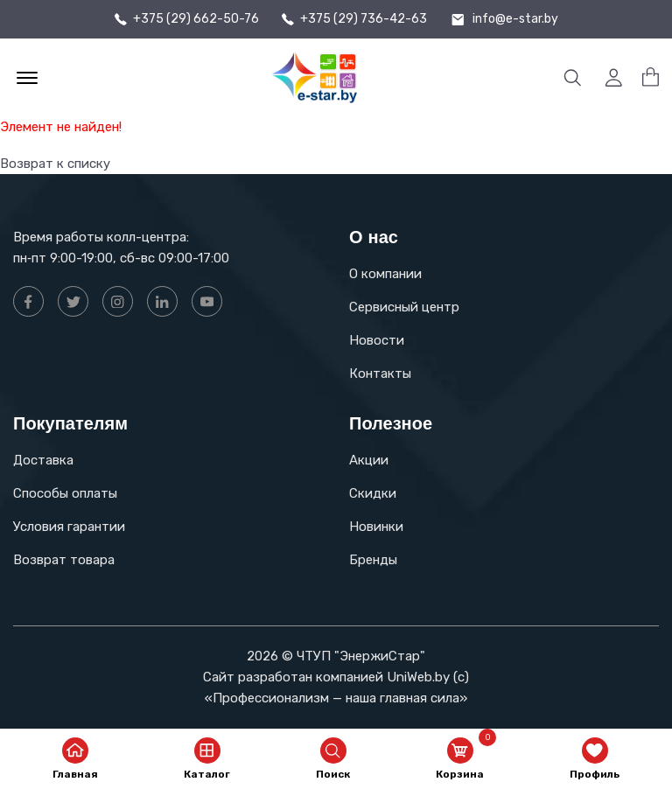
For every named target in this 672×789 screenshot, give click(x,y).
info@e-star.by (515, 19)
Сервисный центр (404, 307)
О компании (385, 274)
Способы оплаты (65, 493)
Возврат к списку (55, 164)
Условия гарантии (69, 527)
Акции (369, 460)
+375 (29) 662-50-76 (196, 19)
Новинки (376, 527)
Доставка (43, 460)
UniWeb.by (418, 677)
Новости (377, 340)
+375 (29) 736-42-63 (364, 19)
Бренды (373, 560)
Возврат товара (64, 560)
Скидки (373, 493)
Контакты (380, 374)
